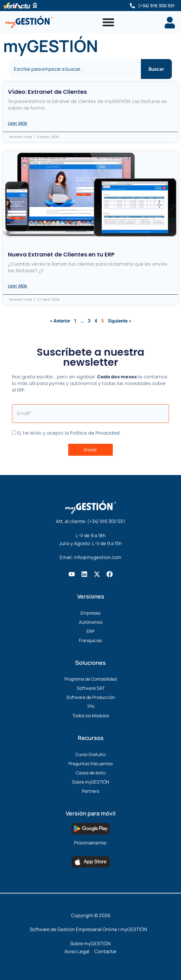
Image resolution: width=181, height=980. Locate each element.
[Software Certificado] (35, 6)
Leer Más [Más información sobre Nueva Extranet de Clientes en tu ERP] (18, 286)
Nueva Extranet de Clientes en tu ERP (61, 254)
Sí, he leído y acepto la (69, 433)
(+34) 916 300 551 (156, 6)
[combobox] (75, 69)
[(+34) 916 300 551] (132, 6)
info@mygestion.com (98, 557)
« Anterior (60, 321)
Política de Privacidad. (95, 433)
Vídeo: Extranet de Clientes (47, 92)
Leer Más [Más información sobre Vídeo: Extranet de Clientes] (18, 123)
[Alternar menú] (108, 22)
